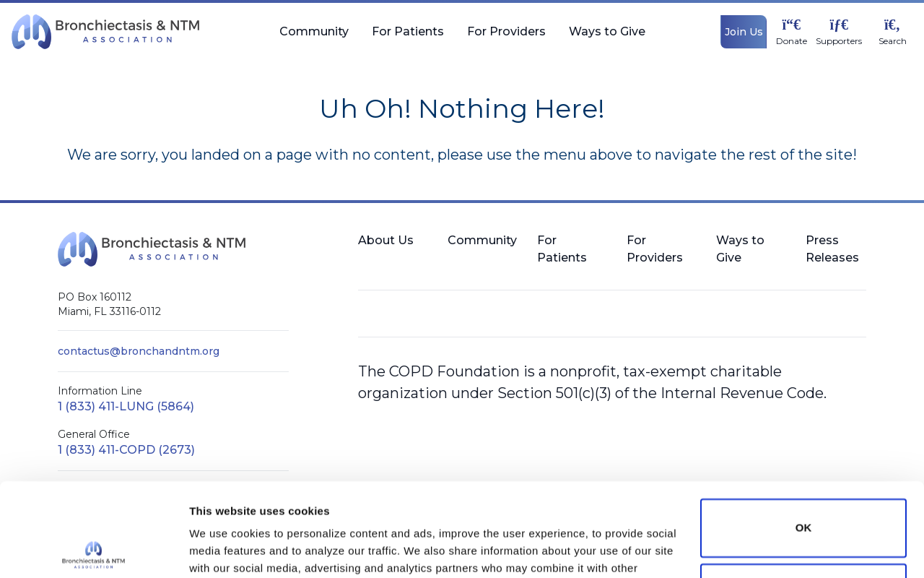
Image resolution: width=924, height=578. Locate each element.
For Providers (506, 38)
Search (893, 41)
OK (804, 435)
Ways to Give (607, 38)
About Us (386, 240)
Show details (223, 549)
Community (314, 38)
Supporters (839, 41)
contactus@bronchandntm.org (139, 351)
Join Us (744, 32)
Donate (792, 41)
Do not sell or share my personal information (803, 499)
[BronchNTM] (105, 32)
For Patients (408, 38)
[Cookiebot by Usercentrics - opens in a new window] (93, 550)
